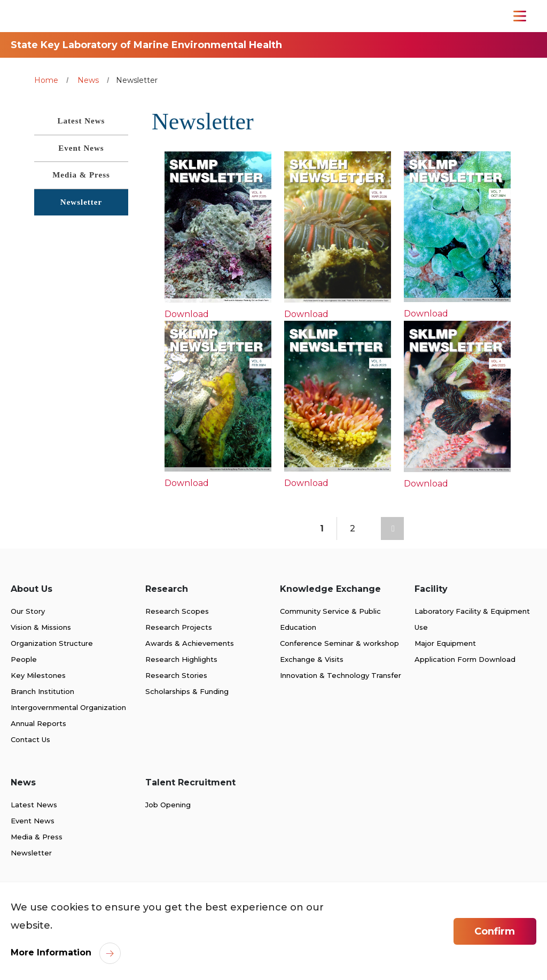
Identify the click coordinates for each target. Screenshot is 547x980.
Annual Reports (38, 723)
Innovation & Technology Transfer (341, 675)
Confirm (495, 931)
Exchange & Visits (312, 659)
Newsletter (31, 853)
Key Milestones (38, 675)
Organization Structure (52, 643)
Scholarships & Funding (187, 691)
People (24, 659)
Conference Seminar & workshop (339, 643)
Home (46, 80)
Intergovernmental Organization (68, 707)
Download (187, 314)
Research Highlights (181, 659)
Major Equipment (445, 643)
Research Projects (179, 627)
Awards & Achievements (190, 643)
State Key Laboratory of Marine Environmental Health (146, 45)
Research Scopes (177, 611)
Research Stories (176, 675)
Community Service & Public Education (330, 619)
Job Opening (168, 805)
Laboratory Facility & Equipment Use (472, 619)
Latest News (34, 805)
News (88, 80)
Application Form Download (465, 659)
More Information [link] (51, 952)
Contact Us (30, 739)
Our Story (28, 611)
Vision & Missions (41, 627)
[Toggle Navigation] (520, 16)
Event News (33, 821)
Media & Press (37, 837)
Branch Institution (42, 691)
